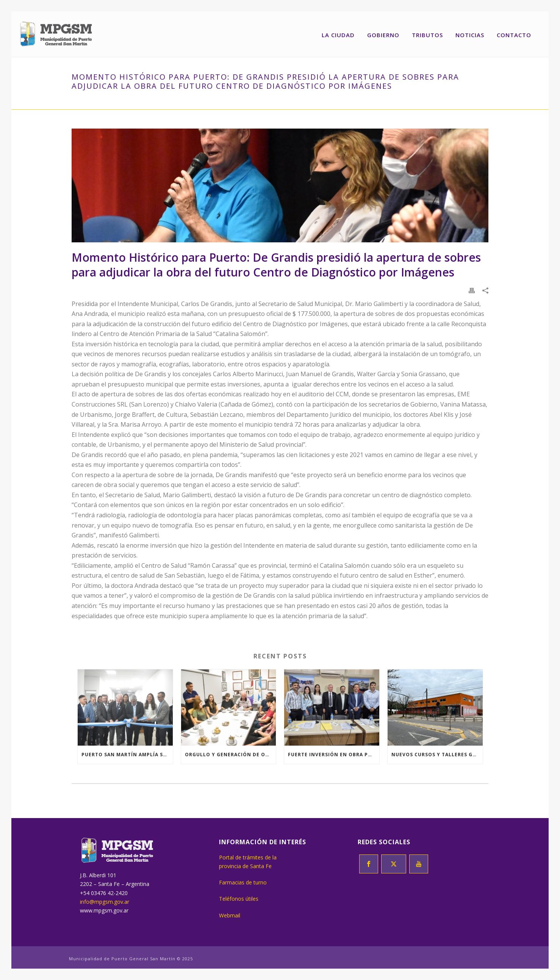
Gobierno (383, 35)
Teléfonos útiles (239, 899)
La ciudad (338, 35)
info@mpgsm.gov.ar (105, 902)
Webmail (230, 915)
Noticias (470, 35)
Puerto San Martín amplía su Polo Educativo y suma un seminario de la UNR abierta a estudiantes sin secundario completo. (127, 755)
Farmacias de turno (243, 882)
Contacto (514, 35)
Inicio (80, 102)
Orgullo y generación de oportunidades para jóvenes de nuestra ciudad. (231, 755)
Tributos (427, 35)
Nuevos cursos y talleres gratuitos (437, 755)
